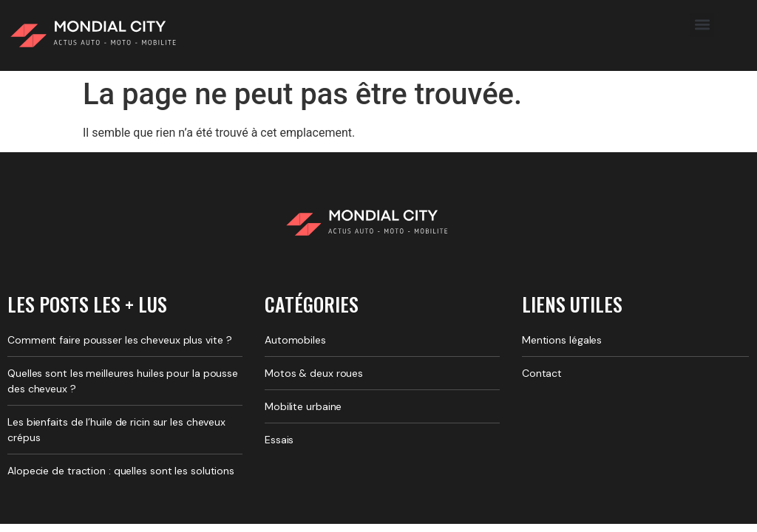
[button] (702, 25)
